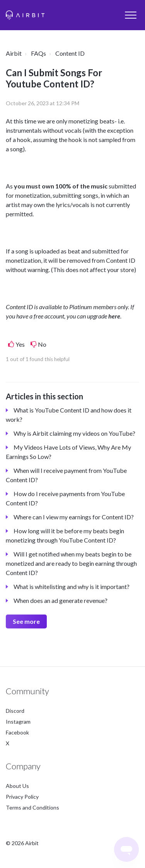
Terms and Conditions (32, 807)
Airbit (14, 53)
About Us (17, 786)
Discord (15, 711)
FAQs (38, 53)
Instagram (18, 722)
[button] (130, 15)
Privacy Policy (22, 797)
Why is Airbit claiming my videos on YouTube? (74, 433)
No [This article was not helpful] (42, 344)
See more (26, 621)
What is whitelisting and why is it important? (72, 586)
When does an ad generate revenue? (61, 600)
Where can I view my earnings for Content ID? (74, 517)
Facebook (17, 732)
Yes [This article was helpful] (20, 344)
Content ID (70, 53)
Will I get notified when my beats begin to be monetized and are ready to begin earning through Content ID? (71, 563)
